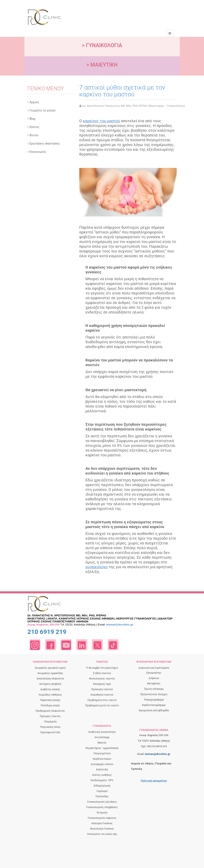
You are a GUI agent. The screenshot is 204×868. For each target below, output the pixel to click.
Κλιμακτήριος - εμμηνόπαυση (102, 748)
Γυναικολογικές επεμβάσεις (102, 807)
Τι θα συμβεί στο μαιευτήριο (102, 668)
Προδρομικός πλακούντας (50, 711)
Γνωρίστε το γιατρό (43, 110)
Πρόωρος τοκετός (50, 716)
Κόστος (34, 127)
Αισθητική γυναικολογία (102, 732)
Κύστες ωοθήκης (102, 775)
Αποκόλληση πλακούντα (50, 679)
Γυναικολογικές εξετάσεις (102, 802)
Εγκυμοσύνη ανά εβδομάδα (154, 710)
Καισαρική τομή (102, 684)
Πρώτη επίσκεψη (154, 689)
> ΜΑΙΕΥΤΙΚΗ (102, 65)
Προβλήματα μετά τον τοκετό (102, 705)
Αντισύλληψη (102, 737)
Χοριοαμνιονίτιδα (50, 732)
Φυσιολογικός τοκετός (102, 679)
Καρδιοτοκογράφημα (154, 705)
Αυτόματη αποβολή (50, 684)
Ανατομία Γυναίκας (102, 823)
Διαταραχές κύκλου (102, 764)
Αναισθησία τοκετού (102, 695)
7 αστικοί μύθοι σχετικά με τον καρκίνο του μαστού (122, 91)
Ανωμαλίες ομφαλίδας (50, 673)
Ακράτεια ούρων (102, 759)
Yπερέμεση (50, 722)
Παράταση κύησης (50, 700)
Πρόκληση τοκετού (102, 689)
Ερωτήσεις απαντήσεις (45, 143)
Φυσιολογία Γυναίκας (102, 829)
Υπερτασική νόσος (50, 727)
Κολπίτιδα (102, 770)
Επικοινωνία (38, 152)
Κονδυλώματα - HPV (102, 780)
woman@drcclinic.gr (120, 625)
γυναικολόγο (97, 567)
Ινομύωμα (102, 791)
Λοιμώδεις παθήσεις (50, 695)
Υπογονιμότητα (102, 753)
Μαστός (102, 743)
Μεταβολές (154, 684)
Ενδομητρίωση (102, 786)
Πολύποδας (102, 796)
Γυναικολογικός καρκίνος (102, 818)
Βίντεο (34, 135)
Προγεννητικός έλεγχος (154, 694)
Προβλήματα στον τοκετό (102, 700)
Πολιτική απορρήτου (154, 781)
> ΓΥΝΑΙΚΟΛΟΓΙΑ (102, 45)
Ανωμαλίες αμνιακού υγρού (50, 668)
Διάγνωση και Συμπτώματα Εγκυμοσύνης (154, 670)
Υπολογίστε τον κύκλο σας (102, 834)
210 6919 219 (47, 632)
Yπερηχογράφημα (154, 700)
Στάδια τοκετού (102, 673)
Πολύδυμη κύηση (50, 705)
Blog (33, 119)
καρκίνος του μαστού (101, 121)
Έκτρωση (102, 813)
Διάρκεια (154, 678)
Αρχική (34, 102)
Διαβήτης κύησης (50, 689)
